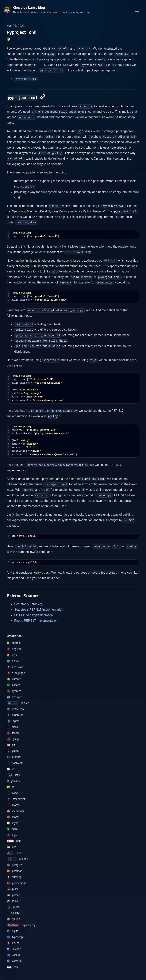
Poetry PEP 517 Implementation (36, 621)
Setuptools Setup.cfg (28, 604)
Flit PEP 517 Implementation (33, 615)
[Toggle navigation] (137, 12)
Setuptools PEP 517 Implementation (39, 610)
